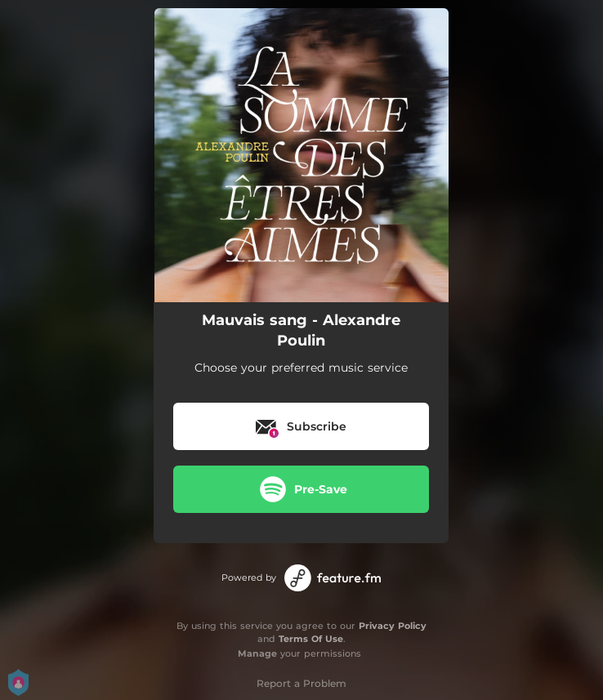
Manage (257, 653)
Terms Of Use (311, 639)
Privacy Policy (393, 626)
